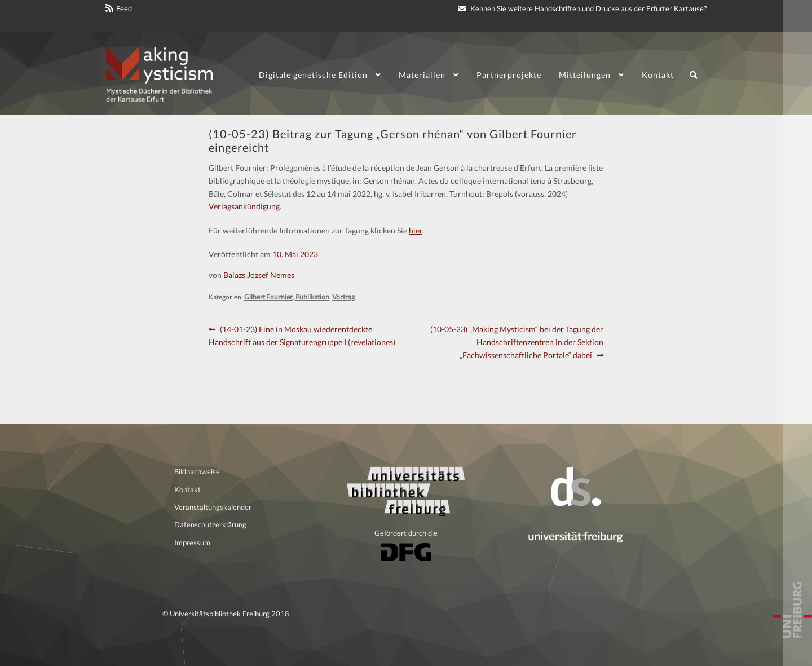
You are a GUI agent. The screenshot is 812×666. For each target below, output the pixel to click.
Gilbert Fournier (268, 297)
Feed (124, 8)
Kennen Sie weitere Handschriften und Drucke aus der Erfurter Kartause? (582, 8)
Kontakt (658, 75)
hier (416, 230)
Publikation (312, 297)
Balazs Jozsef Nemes (259, 275)
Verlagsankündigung (244, 206)
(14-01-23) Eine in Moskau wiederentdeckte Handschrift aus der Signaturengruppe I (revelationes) (302, 335)
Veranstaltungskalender (213, 507)
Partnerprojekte (509, 75)
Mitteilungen (585, 75)
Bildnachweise (197, 471)
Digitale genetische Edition (313, 75)
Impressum (192, 542)
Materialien (422, 75)
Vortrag (343, 297)
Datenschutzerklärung (210, 524)
